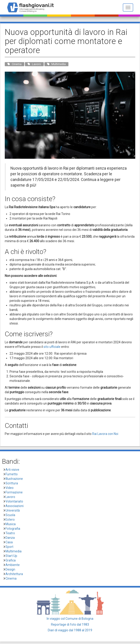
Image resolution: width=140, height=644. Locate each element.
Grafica (11, 560)
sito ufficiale (52, 347)
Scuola (10, 515)
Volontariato (14, 501)
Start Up (11, 556)
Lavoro (10, 497)
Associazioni (14, 506)
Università (13, 510)
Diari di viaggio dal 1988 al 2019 (70, 630)
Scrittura (12, 483)
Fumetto (12, 474)
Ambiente (13, 565)
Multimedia (13, 551)
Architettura (14, 574)
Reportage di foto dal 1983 (70, 624)
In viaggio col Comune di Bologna (70, 619)
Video (10, 488)
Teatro (10, 533)
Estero (10, 520)
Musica (11, 524)
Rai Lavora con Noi (105, 434)
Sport (9, 547)
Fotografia (13, 529)
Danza (10, 538)
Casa (9, 542)
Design (10, 569)
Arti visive (12, 470)
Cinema (11, 578)
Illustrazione (14, 479)
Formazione (14, 492)
